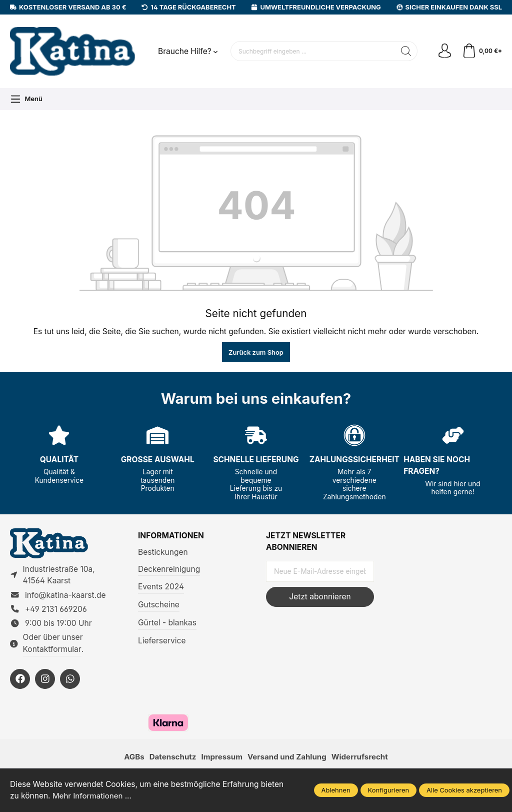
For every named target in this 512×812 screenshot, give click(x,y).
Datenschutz (170, 759)
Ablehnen (336, 790)
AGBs (131, 759)
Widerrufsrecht (362, 759)
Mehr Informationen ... (93, 796)
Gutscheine (159, 605)
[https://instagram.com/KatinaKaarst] (45, 680)
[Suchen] (405, 51)
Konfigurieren (389, 790)
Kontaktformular (52, 651)
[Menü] (26, 99)
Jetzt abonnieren (320, 597)
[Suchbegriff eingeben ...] (312, 51)
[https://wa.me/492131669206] (70, 680)
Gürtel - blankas (167, 623)
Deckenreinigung (169, 569)
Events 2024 (161, 587)
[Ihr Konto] (444, 52)
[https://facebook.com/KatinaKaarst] (20, 680)
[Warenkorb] (482, 52)
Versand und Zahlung (287, 759)
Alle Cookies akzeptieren (464, 790)
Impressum (221, 759)
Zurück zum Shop (256, 352)
